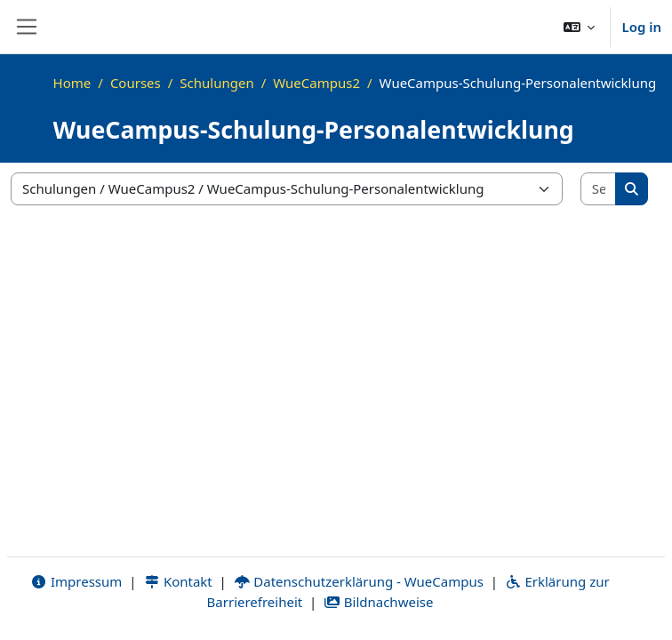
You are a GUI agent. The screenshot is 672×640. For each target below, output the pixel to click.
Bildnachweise (378, 602)
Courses (136, 83)
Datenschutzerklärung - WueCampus (359, 581)
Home (72, 83)
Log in (641, 27)
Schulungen (216, 83)
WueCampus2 (316, 83)
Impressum (76, 581)
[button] (580, 27)
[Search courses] (599, 189)
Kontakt (178, 581)
